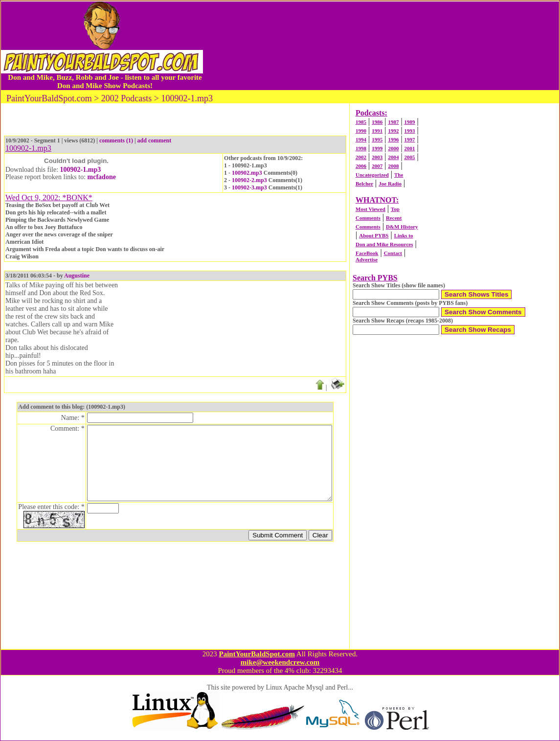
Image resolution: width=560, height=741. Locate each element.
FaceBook (367, 253)
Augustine (77, 276)
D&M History (402, 227)
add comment (155, 140)
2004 (393, 157)
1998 (361, 148)
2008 (393, 166)
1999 (377, 148)
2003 (377, 157)
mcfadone (102, 177)
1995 (377, 139)
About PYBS (374, 235)
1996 (393, 139)
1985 (361, 122)
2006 (361, 166)
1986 (377, 122)
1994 (361, 139)
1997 (410, 139)
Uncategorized (372, 175)
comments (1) (116, 140)
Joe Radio (390, 184)
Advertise (367, 259)
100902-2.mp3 (249, 180)
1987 (393, 122)
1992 (393, 131)
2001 (410, 148)
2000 (393, 148)
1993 (410, 131)
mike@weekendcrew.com (280, 662)
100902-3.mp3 (249, 187)
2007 (377, 166)
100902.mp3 (247, 173)
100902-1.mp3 (81, 170)
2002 (361, 157)
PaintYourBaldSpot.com (257, 654)
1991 (377, 131)
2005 (410, 157)
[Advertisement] (381, 46)
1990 (361, 131)
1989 (410, 122)
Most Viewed (370, 209)
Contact (393, 253)
